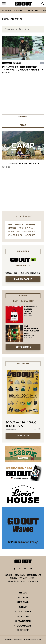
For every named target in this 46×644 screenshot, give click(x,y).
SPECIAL (23, 602)
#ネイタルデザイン (15, 235)
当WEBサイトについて (17, 581)
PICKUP (23, 597)
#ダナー (11, 232)
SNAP (23, 607)
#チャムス (19, 225)
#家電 (10, 225)
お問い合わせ (20, 575)
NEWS (23, 593)
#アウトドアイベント (27, 228)
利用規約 (13, 578)
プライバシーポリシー (28, 578)
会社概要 (9, 575)
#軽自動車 (12, 228)
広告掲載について (34, 575)
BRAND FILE (23, 612)
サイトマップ (33, 581)
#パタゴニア (30, 235)
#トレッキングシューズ (26, 232)
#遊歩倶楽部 (31, 225)
